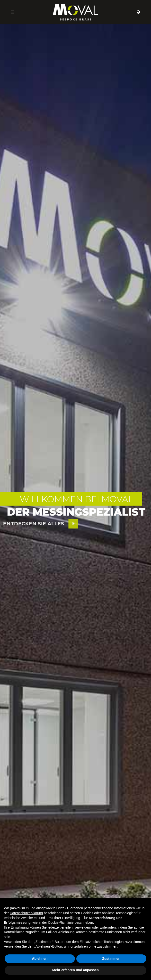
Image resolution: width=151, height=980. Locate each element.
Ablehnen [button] (40, 959)
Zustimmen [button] (111, 959)
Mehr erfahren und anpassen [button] (75, 970)
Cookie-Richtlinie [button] (61, 922)
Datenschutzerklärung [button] (26, 913)
